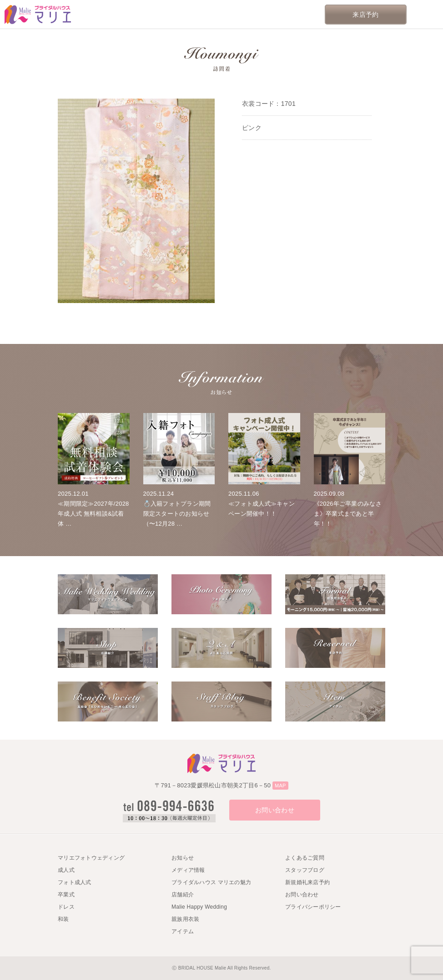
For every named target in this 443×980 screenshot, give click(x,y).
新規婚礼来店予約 (307, 882)
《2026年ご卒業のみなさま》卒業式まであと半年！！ (348, 514)
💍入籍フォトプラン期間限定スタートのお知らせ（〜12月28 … (177, 514)
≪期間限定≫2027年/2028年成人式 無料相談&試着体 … (93, 514)
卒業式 (66, 895)
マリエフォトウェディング (91, 858)
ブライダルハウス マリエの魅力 (211, 882)
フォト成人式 (75, 882)
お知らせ (183, 858)
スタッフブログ (305, 870)
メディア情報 (188, 870)
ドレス (66, 907)
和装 (63, 919)
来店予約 (365, 15)
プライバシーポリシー (313, 907)
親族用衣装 (185, 919)
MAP (280, 786)
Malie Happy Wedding (199, 907)
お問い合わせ (275, 810)
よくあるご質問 (305, 858)
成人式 (66, 870)
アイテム (183, 931)
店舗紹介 (183, 895)
